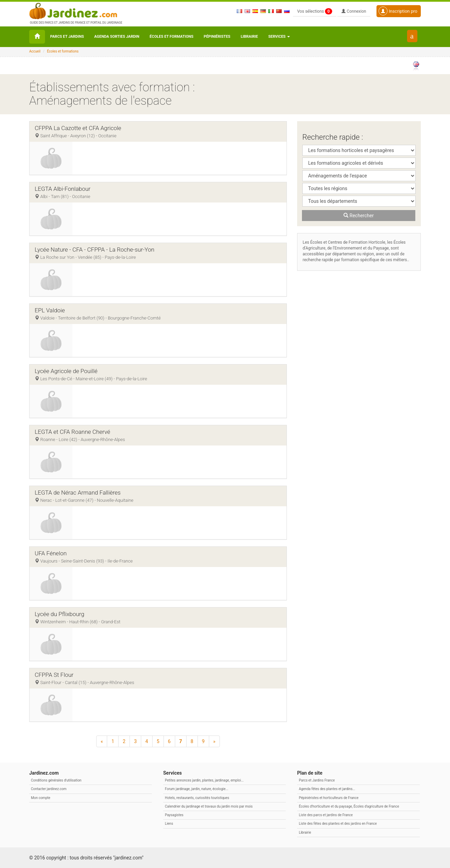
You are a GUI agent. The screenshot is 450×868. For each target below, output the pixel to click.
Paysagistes (174, 815)
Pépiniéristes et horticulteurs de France (329, 798)
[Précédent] (102, 741)
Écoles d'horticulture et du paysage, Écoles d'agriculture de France (349, 806)
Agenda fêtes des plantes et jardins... (327, 789)
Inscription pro (398, 11)
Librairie (249, 37)
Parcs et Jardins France (317, 780)
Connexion (354, 11)
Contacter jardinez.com (49, 789)
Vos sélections (315, 11)
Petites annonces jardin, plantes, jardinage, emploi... (204, 780)
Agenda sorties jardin (117, 37)
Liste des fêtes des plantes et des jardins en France (338, 824)
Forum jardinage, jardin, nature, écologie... (196, 789)
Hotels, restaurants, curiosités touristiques (197, 798)
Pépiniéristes (217, 37)
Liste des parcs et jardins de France (326, 815)
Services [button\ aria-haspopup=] (279, 37)
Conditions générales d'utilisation (56, 780)
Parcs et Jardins (67, 37)
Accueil (35, 51)
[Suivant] (215, 741)
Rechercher (359, 216)
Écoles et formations (172, 37)
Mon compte (41, 798)
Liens (169, 824)
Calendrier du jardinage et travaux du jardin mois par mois (209, 806)
